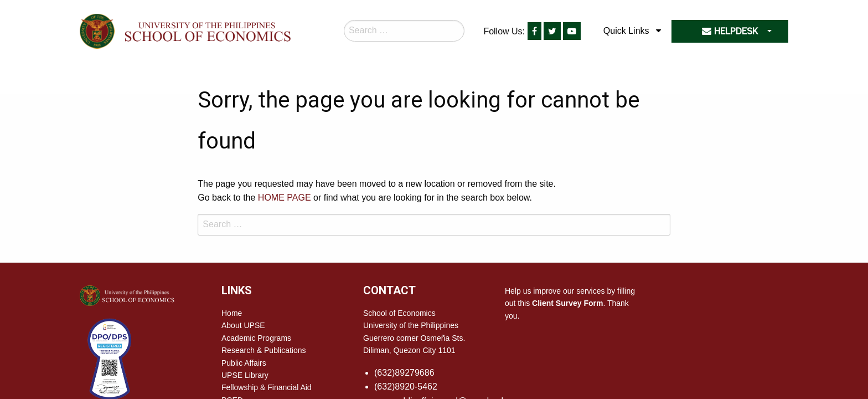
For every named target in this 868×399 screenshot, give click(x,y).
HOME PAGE (285, 198)
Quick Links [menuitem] (626, 31)
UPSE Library (245, 375)
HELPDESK (730, 31)
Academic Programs (256, 338)
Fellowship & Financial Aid (267, 387)
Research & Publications (264, 350)
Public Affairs (244, 363)
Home (232, 313)
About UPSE (243, 325)
